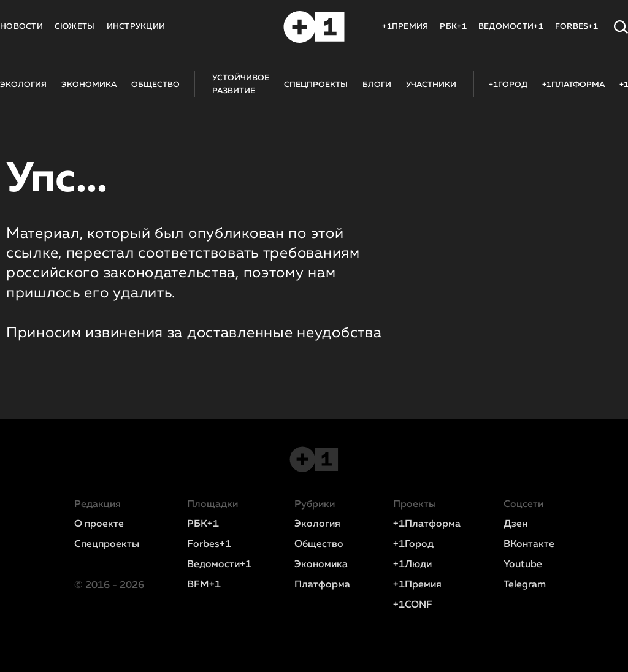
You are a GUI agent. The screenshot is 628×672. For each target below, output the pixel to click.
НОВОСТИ (21, 27)
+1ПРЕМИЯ (405, 27)
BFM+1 (204, 585)
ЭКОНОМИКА (89, 85)
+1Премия (417, 585)
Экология (317, 524)
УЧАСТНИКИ (431, 85)
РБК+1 (453, 27)
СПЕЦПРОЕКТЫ (316, 85)
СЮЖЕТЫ (75, 27)
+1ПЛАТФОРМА (573, 85)
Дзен (515, 524)
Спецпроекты (107, 544)
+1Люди (412, 565)
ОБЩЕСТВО (155, 85)
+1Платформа (427, 524)
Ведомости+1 (219, 565)
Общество (319, 544)
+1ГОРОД (508, 85)
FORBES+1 (576, 27)
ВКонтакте (529, 544)
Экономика (321, 565)
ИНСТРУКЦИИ (136, 27)
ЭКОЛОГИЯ (23, 85)
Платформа (322, 585)
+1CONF (413, 605)
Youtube (523, 565)
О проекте (99, 524)
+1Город (413, 544)
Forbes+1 (209, 544)
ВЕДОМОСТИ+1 (511, 27)
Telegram (525, 585)
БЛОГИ (377, 85)
